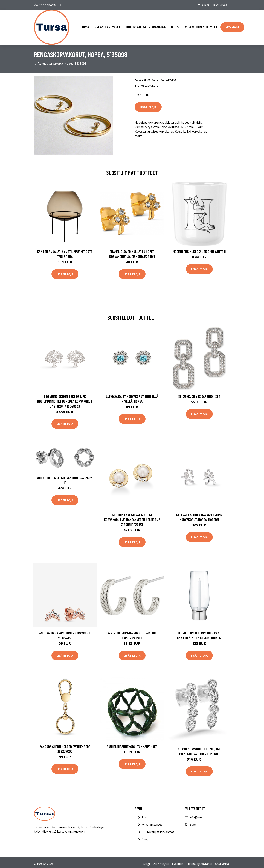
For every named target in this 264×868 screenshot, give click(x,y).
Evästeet (178, 864)
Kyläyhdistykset (108, 27)
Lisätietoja (148, 107)
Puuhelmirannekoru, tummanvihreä (132, 746)
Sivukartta (222, 864)
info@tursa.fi (220, 5)
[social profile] (60, 5)
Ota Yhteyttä (161, 864)
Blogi (175, 27)
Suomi (206, 5)
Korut (156, 80)
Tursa (85, 27)
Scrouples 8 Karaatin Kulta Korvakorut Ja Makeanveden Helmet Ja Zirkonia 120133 (132, 520)
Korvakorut (169, 80)
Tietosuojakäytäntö (199, 864)
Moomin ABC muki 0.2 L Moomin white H (199, 251)
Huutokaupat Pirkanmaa (146, 27)
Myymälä (232, 27)
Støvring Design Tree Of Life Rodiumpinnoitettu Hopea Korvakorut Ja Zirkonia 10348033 (65, 401)
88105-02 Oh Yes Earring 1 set (199, 396)
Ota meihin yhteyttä (201, 27)
